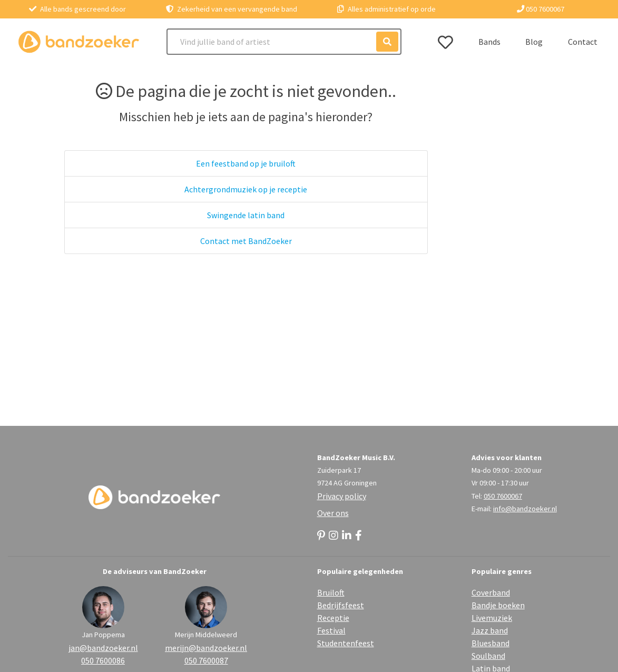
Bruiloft (331, 592)
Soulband (488, 656)
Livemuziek (492, 618)
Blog (534, 42)
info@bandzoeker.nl (525, 509)
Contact (583, 42)
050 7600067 (541, 9)
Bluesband (491, 643)
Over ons (333, 513)
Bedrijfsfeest (341, 605)
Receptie (333, 618)
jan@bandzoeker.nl (103, 648)
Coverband (491, 592)
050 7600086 (103, 660)
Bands (489, 42)
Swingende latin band (246, 215)
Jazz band (490, 630)
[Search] (284, 42)
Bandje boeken (498, 605)
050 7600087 (206, 660)
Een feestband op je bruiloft (246, 163)
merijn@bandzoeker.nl (206, 648)
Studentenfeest (346, 643)
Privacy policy (342, 496)
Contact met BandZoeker (246, 241)
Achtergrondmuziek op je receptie (246, 189)
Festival (331, 630)
